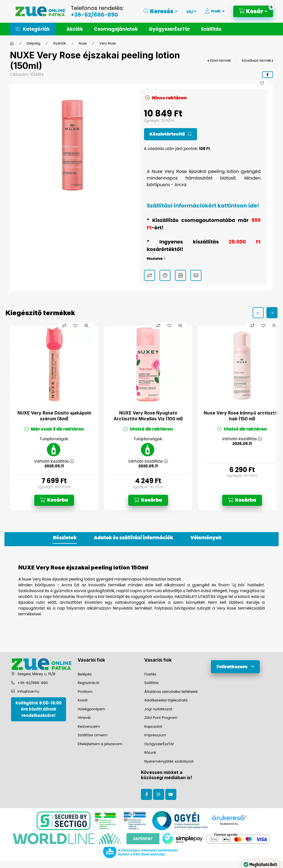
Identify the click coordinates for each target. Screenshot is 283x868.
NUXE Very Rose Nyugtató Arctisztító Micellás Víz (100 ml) (148, 416)
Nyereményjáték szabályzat (169, 761)
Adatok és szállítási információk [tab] (134, 538)
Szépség (33, 43)
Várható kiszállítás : (54, 461)
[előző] (258, 313)
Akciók (75, 29)
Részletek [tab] (65, 538)
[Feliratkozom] (171, 134)
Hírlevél (84, 718)
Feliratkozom (232, 667)
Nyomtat (180, 275)
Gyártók (60, 43)
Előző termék (220, 60)
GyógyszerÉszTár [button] (169, 29)
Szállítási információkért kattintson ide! (203, 206)
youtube (171, 794)
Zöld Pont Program (161, 718)
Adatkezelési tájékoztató (166, 700)
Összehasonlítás (150, 275)
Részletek (155, 259)
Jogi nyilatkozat (158, 709)
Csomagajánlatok (116, 29)
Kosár (83, 700)
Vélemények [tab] (206, 538)
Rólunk (150, 752)
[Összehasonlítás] (64, 326)
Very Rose (108, 43)
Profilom (85, 692)
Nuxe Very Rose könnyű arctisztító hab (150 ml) (242, 416)
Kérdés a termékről (165, 275)
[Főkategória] (12, 43)
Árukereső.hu (229, 824)
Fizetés (150, 674)
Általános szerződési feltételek (171, 692)
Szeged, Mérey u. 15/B (36, 674)
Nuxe (83, 43)
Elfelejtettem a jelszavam (100, 744)
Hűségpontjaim (91, 709)
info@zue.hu (28, 691)
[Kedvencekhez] (262, 83)
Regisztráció (88, 683)
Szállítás (211, 29)
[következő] (272, 313)
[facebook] (268, 75)
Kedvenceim (89, 726)
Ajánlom (196, 275)
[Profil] (215, 11)
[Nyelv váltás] (190, 11)
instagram (159, 794)
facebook (146, 794)
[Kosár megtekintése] (253, 11)
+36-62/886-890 (94, 15)
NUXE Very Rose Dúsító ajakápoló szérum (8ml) (54, 416)
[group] (141, 418)
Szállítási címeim (93, 735)
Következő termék (256, 60)
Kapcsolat (153, 726)
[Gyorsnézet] (87, 326)
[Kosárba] (54, 500)
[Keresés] (161, 11)
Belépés (85, 674)
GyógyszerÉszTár (159, 744)
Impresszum (155, 735)
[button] (33, 29)
